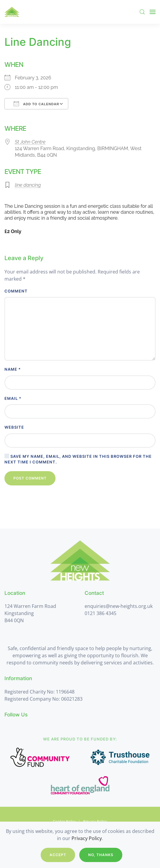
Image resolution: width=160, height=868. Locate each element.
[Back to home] (12, 12)
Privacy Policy (95, 821)
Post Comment (30, 478)
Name (13, 369)
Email (13, 398)
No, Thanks (101, 855)
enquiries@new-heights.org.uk (119, 606)
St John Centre (30, 142)
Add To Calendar (36, 104)
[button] (142, 12)
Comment (16, 291)
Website (14, 427)
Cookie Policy (65, 821)
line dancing (28, 185)
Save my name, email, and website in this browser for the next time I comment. (78, 459)
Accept (58, 855)
